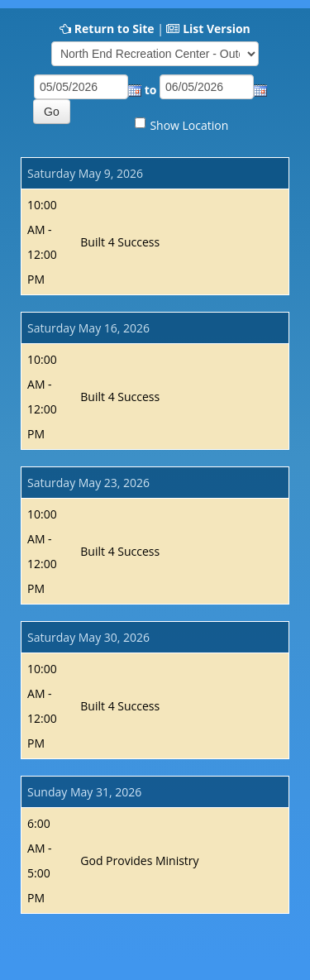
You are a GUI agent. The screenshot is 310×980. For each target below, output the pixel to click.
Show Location (189, 125)
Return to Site (114, 29)
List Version (217, 29)
